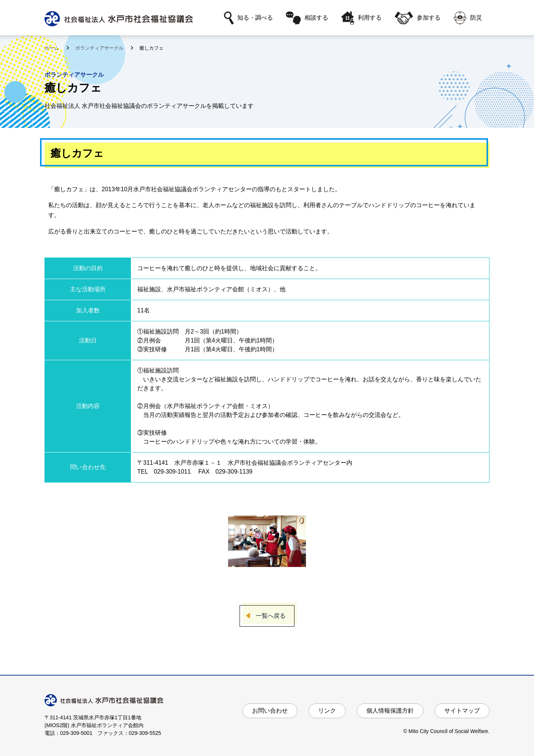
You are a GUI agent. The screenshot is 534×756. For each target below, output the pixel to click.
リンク (327, 711)
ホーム (52, 48)
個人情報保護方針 (390, 711)
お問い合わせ (270, 711)
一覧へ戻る (271, 616)
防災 (468, 18)
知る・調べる (248, 18)
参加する (418, 18)
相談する (307, 18)
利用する (361, 18)
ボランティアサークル (100, 48)
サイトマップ (462, 711)
